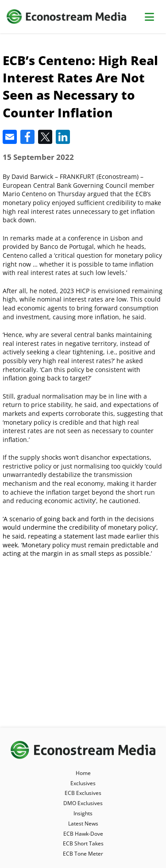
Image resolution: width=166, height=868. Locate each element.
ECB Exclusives (83, 793)
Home (83, 773)
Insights (83, 813)
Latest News (83, 823)
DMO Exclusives (83, 803)
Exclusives (83, 783)
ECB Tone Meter (83, 854)
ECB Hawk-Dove (83, 834)
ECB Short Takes (83, 843)
